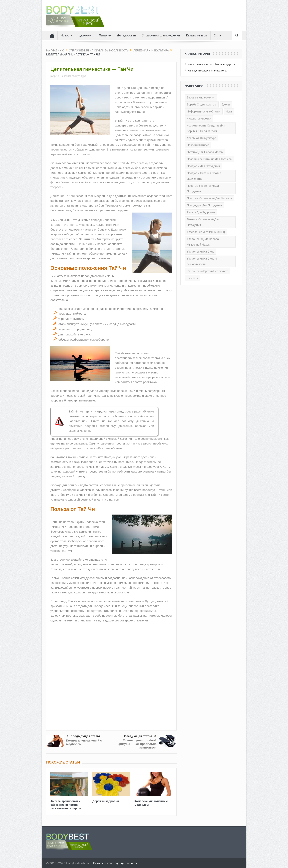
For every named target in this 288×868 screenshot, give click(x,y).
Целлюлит (85, 35)
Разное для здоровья (201, 212)
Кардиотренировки (199, 118)
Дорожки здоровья (106, 801)
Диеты (226, 104)
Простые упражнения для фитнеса (209, 198)
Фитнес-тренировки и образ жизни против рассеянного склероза (66, 805)
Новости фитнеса (198, 145)
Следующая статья (140, 736)
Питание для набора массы (205, 152)
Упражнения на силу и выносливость (202, 261)
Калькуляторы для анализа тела (207, 70)
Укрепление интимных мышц (206, 232)
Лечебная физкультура (73, 76)
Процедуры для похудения (204, 205)
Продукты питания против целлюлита (204, 176)
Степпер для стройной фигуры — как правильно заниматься (137, 744)
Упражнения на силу (200, 252)
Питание (105, 35)
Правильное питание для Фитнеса (209, 159)
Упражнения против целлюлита (207, 271)
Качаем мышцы (197, 35)
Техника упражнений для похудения (203, 222)
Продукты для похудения (203, 166)
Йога (229, 111)
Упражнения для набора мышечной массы (203, 242)
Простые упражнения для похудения (204, 189)
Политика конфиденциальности (115, 863)
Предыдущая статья (84, 736)
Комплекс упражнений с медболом (84, 742)
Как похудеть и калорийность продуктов (212, 64)
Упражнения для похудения (161, 35)
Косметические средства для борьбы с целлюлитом (206, 128)
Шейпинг (192, 278)
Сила (217, 35)
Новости (66, 35)
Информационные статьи (204, 111)
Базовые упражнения (201, 97)
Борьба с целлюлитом (202, 104)
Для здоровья (126, 35)
